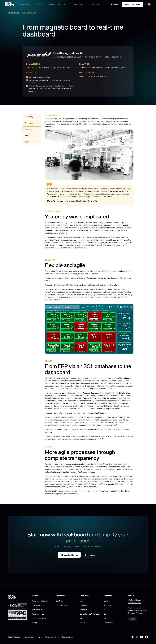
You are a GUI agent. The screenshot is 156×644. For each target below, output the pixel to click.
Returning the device (52, 637)
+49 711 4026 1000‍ (134, 603)
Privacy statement (29, 637)
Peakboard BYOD (39, 610)
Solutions (59, 601)
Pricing (35, 623)
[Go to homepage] (9, 4)
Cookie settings (67, 637)
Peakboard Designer (40, 601)
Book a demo (113, 4)
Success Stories (62, 605)
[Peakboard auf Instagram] (137, 637)
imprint (40, 637)
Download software (132, 4)
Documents (108, 623)
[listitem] (89, 329)
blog (81, 601)
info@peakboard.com (136, 600)
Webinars (83, 610)
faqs (82, 618)
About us (107, 605)
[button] (24, 4)
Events (106, 610)
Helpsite (83, 623)
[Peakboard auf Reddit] (146, 637)
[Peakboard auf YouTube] (142, 637)
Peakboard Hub (38, 614)
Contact (107, 601)
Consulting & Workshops (89, 614)
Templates (84, 605)
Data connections (39, 618)
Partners (107, 618)
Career (106, 614)
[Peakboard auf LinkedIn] (132, 637)
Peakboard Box (38, 605)
